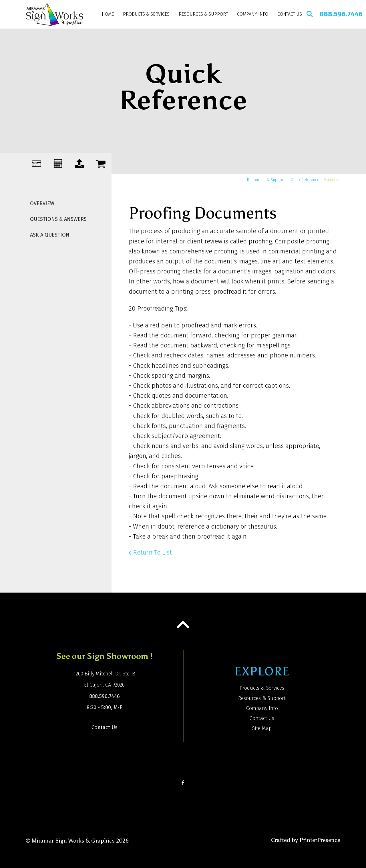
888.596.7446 (341, 14)
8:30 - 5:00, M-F (104, 707)
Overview (42, 203)
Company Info (253, 14)
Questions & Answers (58, 219)
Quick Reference (305, 180)
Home (108, 14)
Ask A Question (50, 235)
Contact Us (290, 14)
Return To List (152, 552)
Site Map (262, 728)
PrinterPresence (320, 840)
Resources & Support (203, 14)
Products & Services (146, 14)
